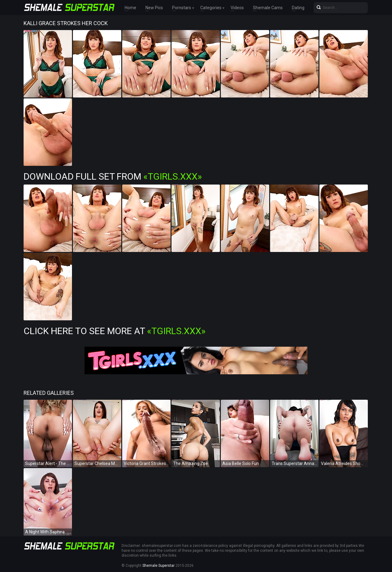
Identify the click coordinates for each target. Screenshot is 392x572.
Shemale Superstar (158, 566)
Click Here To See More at (115, 331)
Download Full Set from (113, 176)
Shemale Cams (268, 8)
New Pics (154, 8)
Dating (298, 8)
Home (130, 8)
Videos (237, 8)
